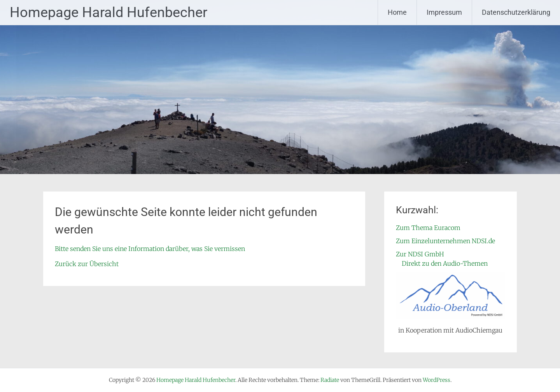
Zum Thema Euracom (428, 228)
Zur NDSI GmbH (420, 254)
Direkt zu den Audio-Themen (445, 263)
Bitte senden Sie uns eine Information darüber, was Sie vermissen (150, 249)
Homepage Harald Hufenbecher (108, 12)
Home (397, 12)
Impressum (444, 12)
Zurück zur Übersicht (87, 264)
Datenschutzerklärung (516, 12)
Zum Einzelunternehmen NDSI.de (445, 241)
